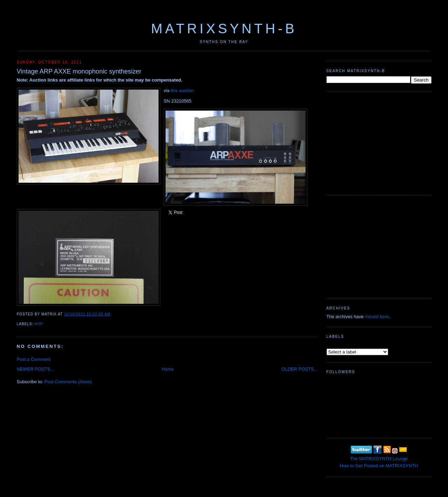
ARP (39, 324)
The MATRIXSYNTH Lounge (379, 459)
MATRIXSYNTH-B (224, 29)
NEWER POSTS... (36, 369)
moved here (377, 317)
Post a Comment (34, 359)
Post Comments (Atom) (68, 382)
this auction (182, 90)
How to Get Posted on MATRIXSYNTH (379, 466)
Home (168, 369)
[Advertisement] (379, 143)
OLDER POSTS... (299, 369)
